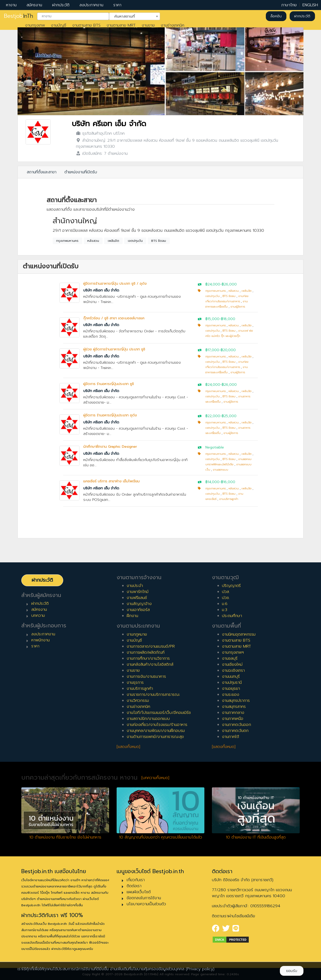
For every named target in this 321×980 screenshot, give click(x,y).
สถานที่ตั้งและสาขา (42, 172)
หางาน (11, 5)
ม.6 (225, 604)
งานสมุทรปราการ (236, 701)
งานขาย (148, 25)
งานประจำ (135, 586)
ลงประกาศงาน (91, 5)
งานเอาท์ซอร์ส (138, 610)
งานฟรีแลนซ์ (137, 598)
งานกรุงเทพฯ (233, 652)
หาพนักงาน (41, 640)
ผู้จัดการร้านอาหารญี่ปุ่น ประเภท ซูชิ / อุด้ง (115, 284)
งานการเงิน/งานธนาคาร (146, 676)
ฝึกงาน (132, 616)
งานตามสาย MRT (121, 25)
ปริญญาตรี (231, 586)
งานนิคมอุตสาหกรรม (239, 634)
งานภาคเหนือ (233, 719)
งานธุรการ (135, 683)
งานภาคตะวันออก (236, 725)
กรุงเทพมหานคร (67, 241)
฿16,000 (228, 482)
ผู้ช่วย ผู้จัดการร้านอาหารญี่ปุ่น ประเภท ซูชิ (114, 349)
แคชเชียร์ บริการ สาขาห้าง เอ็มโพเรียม (111, 481)
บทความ (38, 616)
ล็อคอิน (276, 16)
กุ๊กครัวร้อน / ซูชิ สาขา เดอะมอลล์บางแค (114, 318)
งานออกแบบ (221, 470)
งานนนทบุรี (231, 676)
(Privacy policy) (200, 969)
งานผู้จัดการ (238, 307)
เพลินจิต (113, 241)
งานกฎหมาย (137, 634)
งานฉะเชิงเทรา (233, 670)
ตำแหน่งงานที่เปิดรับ (81, 172)
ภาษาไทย (289, 5)
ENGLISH (310, 5)
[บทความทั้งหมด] (155, 778)
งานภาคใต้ (230, 737)
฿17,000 (212, 350)
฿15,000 (212, 319)
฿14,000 (212, 482)
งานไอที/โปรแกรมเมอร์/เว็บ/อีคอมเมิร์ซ (159, 713)
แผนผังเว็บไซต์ (139, 892)
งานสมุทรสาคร (234, 707)
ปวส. (226, 592)
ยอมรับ (292, 971)
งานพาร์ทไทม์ (138, 592)
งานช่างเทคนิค (173, 25)
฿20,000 (228, 350)
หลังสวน (93, 241)
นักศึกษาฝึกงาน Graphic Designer (110, 447)
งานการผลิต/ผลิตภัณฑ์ (146, 652)
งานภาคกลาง (233, 713)
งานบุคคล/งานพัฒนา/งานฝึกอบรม (156, 731)
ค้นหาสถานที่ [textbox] (131, 16)
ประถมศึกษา (232, 616)
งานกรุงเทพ (35, 25)
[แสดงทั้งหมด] (128, 747)
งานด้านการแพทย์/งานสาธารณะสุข (155, 737)
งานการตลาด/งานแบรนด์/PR (151, 646)
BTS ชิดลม (159, 241)
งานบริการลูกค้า (229, 499)
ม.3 (225, 610)
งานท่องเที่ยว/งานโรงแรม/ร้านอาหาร (157, 725)
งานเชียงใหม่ (232, 664)
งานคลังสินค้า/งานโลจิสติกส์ (150, 664)
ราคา (117, 5)
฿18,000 (228, 319)
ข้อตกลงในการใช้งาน (144, 898)
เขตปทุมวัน (135, 241)
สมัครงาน (34, 5)
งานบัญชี (59, 25)
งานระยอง (231, 695)
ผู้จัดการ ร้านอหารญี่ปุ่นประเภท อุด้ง (110, 415)
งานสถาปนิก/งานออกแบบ (148, 719)
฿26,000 (229, 284)
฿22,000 (213, 416)
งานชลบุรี (230, 658)
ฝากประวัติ (61, 5)
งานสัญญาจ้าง (139, 604)
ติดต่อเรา (134, 886)
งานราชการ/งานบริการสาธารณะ (153, 695)
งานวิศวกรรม (138, 701)
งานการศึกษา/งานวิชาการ (148, 658)
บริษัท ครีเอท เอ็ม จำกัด (109, 124)
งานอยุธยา (231, 689)
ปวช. (226, 598)
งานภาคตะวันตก (235, 731)
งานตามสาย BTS (86, 25)
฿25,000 (229, 416)
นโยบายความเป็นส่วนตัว (146, 904)
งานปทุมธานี (232, 683)
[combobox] (73, 16)
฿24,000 (213, 284)
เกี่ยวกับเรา (136, 880)
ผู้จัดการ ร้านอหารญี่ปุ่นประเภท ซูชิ (109, 384)
